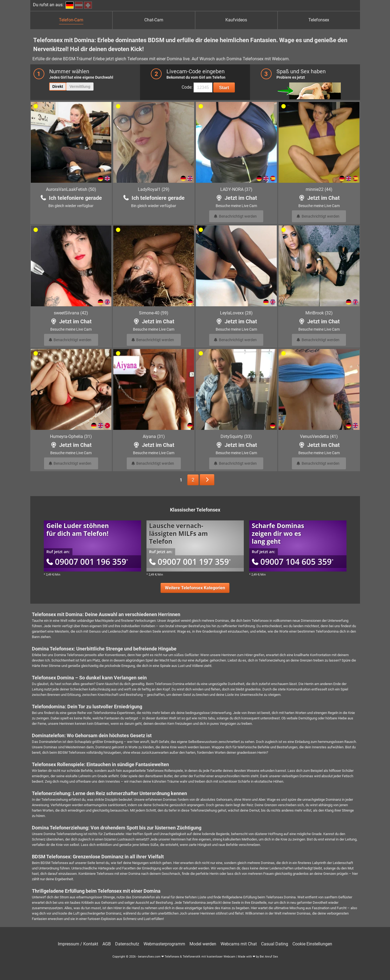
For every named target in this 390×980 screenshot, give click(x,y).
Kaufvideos (236, 20)
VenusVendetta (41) (319, 436)
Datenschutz (127, 944)
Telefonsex (319, 20)
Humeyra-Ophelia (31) (71, 436)
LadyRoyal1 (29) (154, 189)
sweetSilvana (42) (71, 313)
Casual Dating (275, 944)
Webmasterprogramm (164, 944)
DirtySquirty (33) (236, 436)
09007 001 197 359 (190, 562)
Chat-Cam (154, 20)
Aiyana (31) (154, 436)
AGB (107, 944)
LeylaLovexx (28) (236, 313)
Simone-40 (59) (154, 313)
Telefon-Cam (71, 20)
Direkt (58, 87)
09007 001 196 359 (87, 562)
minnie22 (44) (319, 189)
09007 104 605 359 (293, 562)
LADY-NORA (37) (236, 189)
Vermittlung (80, 87)
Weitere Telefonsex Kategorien (195, 588)
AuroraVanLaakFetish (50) (71, 189)
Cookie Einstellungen (312, 944)
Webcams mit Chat (239, 944)
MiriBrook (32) (319, 313)
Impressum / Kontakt (78, 944)
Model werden (203, 944)
